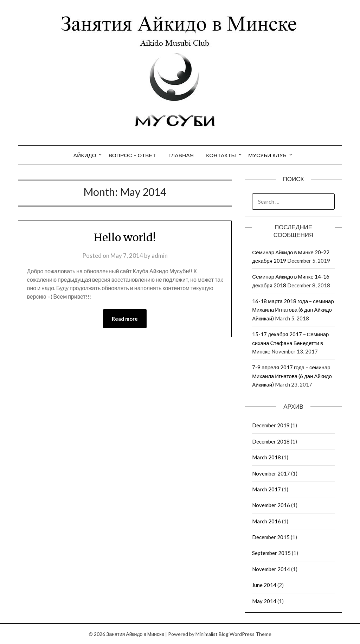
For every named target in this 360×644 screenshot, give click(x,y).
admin (160, 256)
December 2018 (271, 441)
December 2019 (271, 425)
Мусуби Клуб (267, 155)
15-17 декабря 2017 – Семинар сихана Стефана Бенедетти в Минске (290, 343)
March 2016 (266, 521)
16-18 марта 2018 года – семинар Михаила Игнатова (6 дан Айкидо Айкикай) (293, 310)
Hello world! (125, 237)
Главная (181, 155)
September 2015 (271, 553)
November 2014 (271, 569)
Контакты (221, 155)
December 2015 (271, 537)
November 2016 (271, 505)
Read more (125, 319)
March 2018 (266, 457)
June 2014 (264, 585)
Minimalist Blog (212, 634)
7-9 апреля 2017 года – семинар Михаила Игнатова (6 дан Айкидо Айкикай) (292, 376)
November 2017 (271, 473)
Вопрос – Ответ (132, 155)
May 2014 (264, 601)
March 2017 (266, 489)
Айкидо (85, 155)
